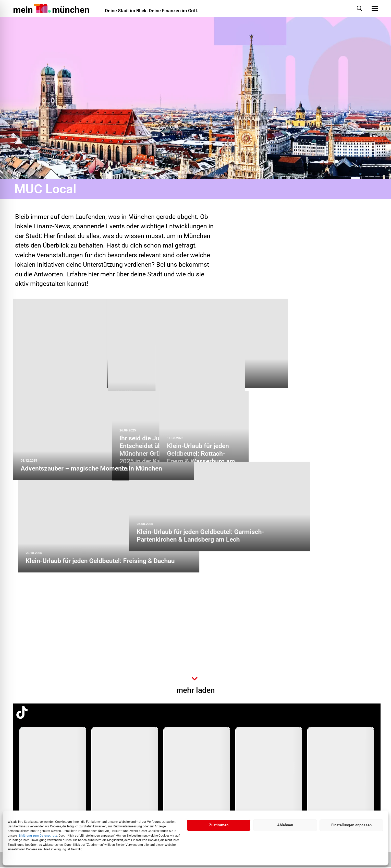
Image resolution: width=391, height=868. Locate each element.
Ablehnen (285, 825)
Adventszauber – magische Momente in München (91, 470)
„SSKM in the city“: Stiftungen (247, 378)
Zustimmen (219, 825)
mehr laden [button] (196, 692)
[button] (354, 9)
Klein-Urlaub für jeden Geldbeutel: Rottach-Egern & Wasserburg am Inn (330, 550)
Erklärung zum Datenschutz (38, 836)
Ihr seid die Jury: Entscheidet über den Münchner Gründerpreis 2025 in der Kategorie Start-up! (238, 547)
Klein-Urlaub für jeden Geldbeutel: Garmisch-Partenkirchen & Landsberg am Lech (268, 650)
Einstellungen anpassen (351, 825)
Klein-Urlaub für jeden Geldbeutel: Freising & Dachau (95, 654)
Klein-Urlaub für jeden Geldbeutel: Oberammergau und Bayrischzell (235, 458)
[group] (53, 778)
